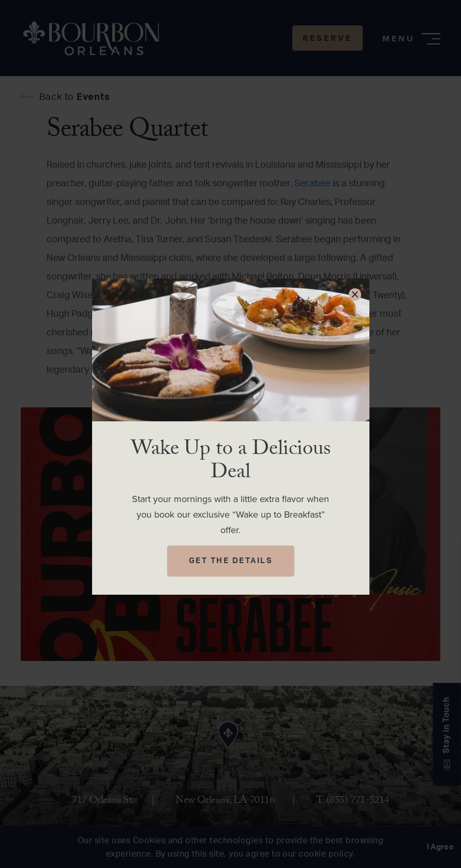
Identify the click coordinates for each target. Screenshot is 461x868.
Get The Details (231, 561)
